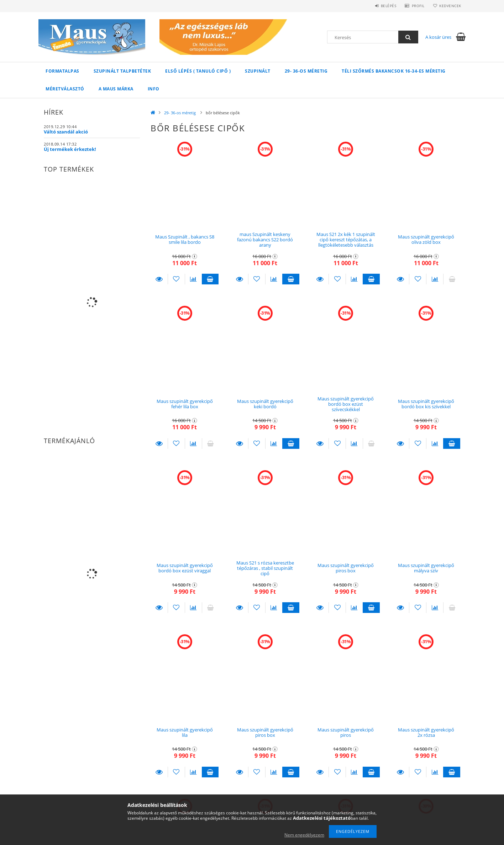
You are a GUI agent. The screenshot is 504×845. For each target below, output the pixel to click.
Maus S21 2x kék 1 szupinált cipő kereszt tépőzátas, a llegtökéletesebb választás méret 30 (346, 242)
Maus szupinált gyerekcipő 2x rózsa (426, 732)
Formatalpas (62, 71)
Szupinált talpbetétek (122, 71)
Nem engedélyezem (304, 835)
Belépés (383, 6)
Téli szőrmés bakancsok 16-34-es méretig (394, 71)
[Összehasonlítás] (193, 279)
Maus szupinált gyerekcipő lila (185, 732)
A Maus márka (116, 89)
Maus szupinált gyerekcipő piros (346, 732)
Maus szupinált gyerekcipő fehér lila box (185, 404)
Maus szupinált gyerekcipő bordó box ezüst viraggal (185, 568)
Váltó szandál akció (66, 132)
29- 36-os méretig (306, 71)
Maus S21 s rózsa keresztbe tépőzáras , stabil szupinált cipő (265, 568)
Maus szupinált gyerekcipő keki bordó (265, 404)
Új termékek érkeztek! (70, 149)
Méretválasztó (65, 89)
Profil (415, 6)
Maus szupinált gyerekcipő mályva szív (426, 568)
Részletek (159, 279)
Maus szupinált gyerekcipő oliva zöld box (426, 239)
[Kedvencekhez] (176, 279)
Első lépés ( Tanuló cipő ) (198, 71)
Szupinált (258, 71)
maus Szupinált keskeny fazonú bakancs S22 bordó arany (265, 240)
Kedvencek (450, 6)
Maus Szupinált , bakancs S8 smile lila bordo (185, 239)
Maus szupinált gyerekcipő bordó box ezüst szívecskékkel (346, 404)
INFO (154, 89)
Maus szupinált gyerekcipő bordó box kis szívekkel (426, 404)
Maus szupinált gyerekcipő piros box (346, 568)
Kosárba (210, 279)
